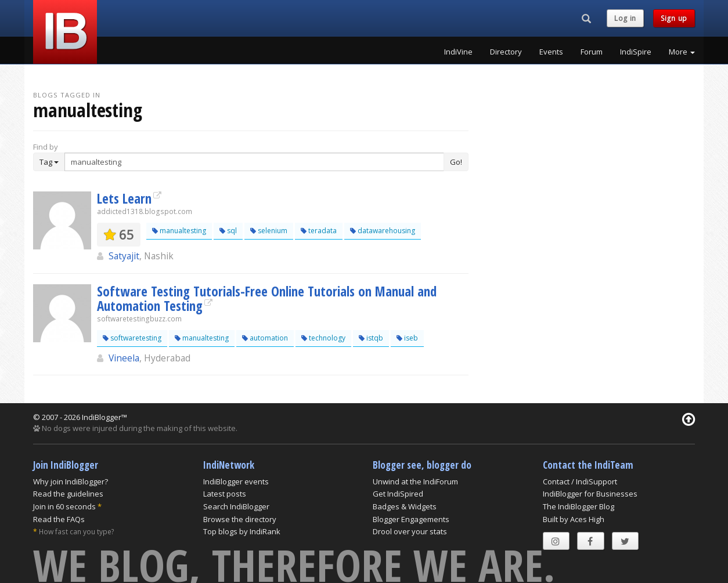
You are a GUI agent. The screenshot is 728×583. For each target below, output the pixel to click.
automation (265, 338)
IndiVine (458, 52)
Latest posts (225, 494)
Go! (456, 162)
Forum (592, 52)
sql (228, 231)
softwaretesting (132, 338)
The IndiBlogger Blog (579, 506)
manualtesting (179, 231)
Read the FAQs (59, 519)
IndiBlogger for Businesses (590, 494)
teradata (319, 231)
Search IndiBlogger (236, 506)
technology (323, 338)
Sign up (674, 18)
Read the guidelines (68, 494)
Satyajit (124, 256)
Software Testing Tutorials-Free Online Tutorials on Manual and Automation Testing (267, 298)
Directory (506, 52)
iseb (407, 338)
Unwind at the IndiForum (415, 481)
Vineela (124, 358)
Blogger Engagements (411, 519)
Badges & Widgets (405, 506)
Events (551, 52)
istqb (371, 338)
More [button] (682, 52)
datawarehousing (383, 231)
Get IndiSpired (398, 494)
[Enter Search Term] (254, 162)
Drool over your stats (410, 531)
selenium (269, 231)
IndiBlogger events (236, 481)
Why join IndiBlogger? (71, 481)
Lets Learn (124, 198)
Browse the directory (240, 519)
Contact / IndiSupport (580, 481)
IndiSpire (636, 52)
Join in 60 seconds (64, 506)
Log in (625, 18)
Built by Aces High (574, 519)
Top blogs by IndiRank (242, 531)
